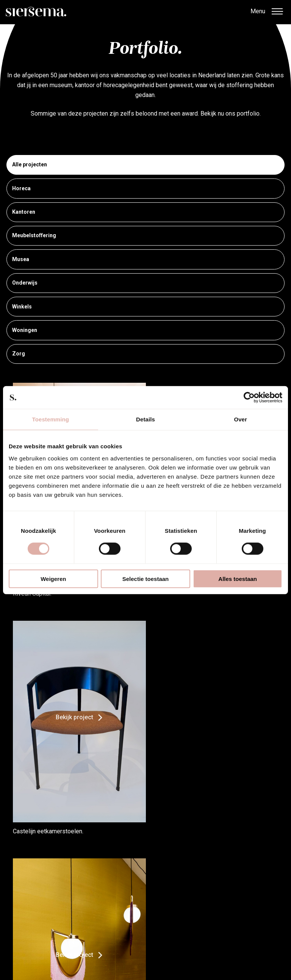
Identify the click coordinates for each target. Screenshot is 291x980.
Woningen (145, 330)
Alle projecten (145, 165)
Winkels (145, 307)
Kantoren (145, 213)
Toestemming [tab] (51, 419)
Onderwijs (145, 283)
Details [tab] (145, 419)
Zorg (145, 354)
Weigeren (53, 578)
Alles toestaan (238, 578)
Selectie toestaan (146, 578)
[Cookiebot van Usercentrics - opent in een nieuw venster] (249, 398)
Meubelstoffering (145, 236)
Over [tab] (240, 419)
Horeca (145, 189)
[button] (277, 12)
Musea (145, 260)
